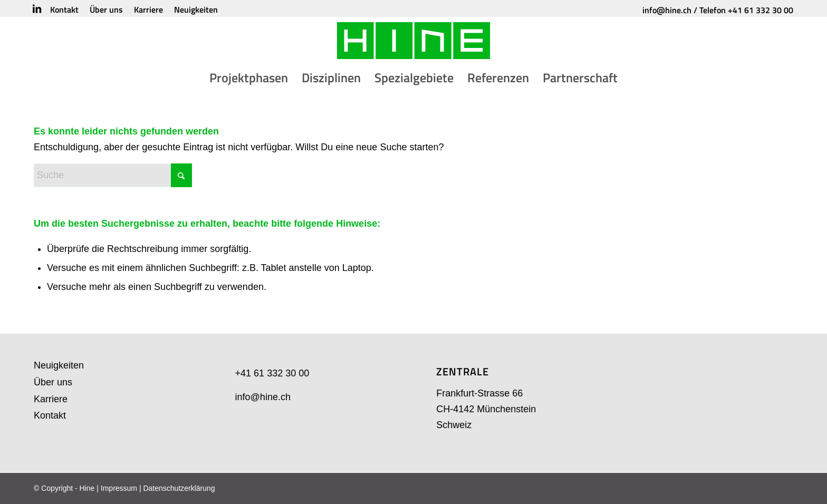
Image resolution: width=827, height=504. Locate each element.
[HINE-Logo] (414, 41)
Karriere (51, 399)
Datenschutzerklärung (179, 488)
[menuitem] (65, 9)
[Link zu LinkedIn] (37, 9)
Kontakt (50, 415)
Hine (87, 488)
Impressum (119, 488)
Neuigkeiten (59, 365)
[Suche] (113, 175)
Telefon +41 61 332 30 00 (746, 10)
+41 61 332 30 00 (272, 373)
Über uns (53, 382)
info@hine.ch (667, 10)
